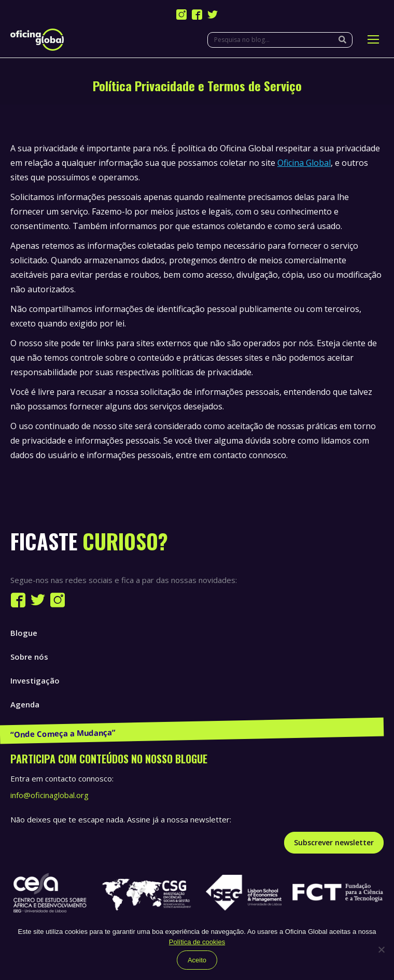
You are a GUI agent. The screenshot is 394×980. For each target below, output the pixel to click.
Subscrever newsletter (334, 842)
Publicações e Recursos (55, 728)
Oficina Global (304, 163)
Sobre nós (29, 657)
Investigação (35, 680)
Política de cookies (197, 942)
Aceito (197, 960)
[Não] (381, 949)
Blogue (24, 633)
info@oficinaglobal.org (50, 795)
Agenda (25, 704)
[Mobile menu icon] (373, 39)
